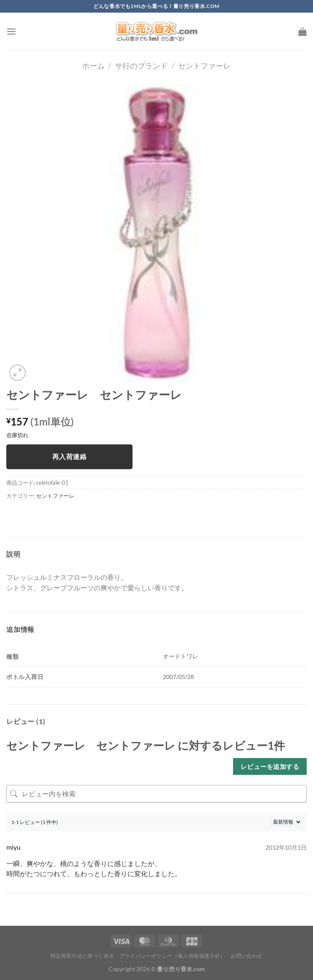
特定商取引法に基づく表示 (82, 956)
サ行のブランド (141, 66)
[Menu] (11, 31)
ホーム (93, 66)
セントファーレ (204, 66)
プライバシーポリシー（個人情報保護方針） (172, 956)
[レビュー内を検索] (156, 794)
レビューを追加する (270, 766)
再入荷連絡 (69, 457)
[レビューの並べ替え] (286, 822)
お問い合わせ (247, 956)
